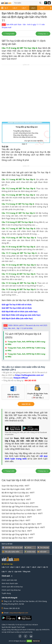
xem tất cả (26, 404)
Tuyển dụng (6, 593)
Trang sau (43, 34)
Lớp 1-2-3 (5, 567)
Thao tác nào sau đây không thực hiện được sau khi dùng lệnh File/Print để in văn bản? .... (25, 277)
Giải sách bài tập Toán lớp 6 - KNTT (16, 500)
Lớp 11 (4, 572)
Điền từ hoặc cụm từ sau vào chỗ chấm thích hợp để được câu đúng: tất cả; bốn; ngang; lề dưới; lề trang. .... (25, 231)
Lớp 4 (10, 8)
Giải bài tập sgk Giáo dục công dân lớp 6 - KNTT (22, 524)
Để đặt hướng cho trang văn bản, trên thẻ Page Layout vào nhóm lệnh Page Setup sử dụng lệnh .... (25, 216)
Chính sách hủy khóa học (11, 590)
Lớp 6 (28, 8)
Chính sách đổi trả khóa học (12, 587)
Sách (28, 548)
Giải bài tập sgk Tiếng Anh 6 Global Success (20, 507)
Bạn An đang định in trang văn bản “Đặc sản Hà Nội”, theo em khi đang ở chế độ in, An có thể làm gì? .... (25, 268)
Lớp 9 (39, 567)
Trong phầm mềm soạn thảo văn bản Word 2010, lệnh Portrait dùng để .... (25, 240)
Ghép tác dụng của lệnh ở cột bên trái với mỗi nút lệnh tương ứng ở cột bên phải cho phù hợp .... (25, 207)
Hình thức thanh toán (10, 583)
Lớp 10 (45, 567)
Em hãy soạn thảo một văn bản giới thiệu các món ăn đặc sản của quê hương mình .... (25, 292)
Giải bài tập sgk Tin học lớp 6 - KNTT (17, 531)
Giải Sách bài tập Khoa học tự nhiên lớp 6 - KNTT (22, 513)
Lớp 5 (19, 8)
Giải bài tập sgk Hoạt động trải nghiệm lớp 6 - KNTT (23, 527)
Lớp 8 (46, 8)
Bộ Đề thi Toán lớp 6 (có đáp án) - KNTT (18, 503)
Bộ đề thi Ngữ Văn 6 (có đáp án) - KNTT (18, 493)
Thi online (43, 548)
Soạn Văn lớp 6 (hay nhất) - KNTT (16, 486)
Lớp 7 (37, 8)
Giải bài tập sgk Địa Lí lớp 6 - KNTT (16, 520)
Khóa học (30, 552)
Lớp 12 (11, 572)
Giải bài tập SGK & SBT (12, 548)
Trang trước (9, 34)
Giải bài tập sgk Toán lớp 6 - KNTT (16, 496)
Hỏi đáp (42, 552)
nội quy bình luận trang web (26, 457)
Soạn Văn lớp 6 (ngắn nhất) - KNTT (16, 489)
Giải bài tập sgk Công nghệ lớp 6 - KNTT (18, 534)
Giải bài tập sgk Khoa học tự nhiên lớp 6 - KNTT (22, 510)
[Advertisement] (26, 94)
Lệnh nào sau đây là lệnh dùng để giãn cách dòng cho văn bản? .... (25, 248)
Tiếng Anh (26, 572)
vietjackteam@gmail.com (19, 613)
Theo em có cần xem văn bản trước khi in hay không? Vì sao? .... (25, 284)
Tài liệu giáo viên (11, 552)
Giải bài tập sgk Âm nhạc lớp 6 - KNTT (17, 538)
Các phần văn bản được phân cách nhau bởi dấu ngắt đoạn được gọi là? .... (25, 182)
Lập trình (18, 572)
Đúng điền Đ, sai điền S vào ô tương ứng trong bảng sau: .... (25, 223)
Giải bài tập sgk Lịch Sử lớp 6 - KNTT (17, 517)
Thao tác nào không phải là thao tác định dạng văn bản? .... (25, 190)
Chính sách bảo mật (9, 580)
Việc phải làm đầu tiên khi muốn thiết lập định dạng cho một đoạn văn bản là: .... (25, 198)
